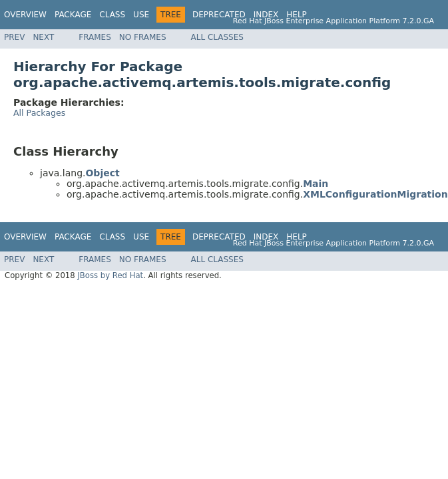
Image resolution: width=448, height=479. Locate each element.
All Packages (39, 113)
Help (297, 15)
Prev (14, 37)
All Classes (217, 37)
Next (43, 37)
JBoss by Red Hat (110, 275)
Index (266, 15)
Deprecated (219, 15)
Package (73, 15)
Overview (25, 15)
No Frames (143, 37)
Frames (95, 37)
